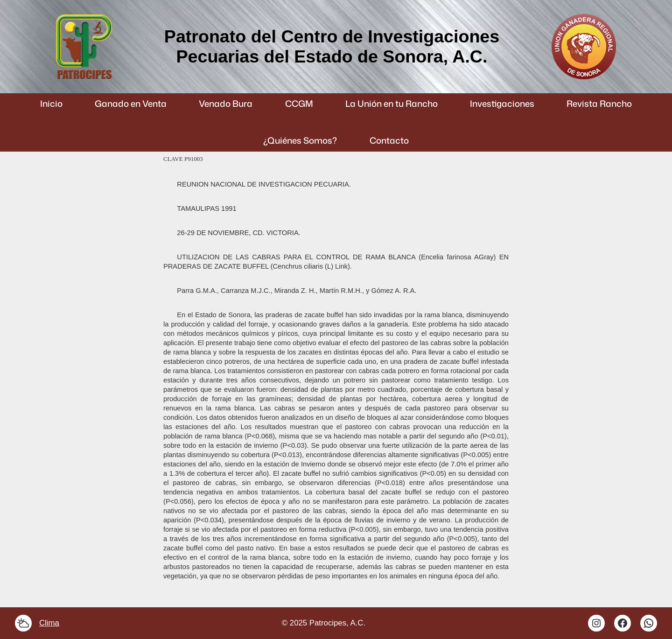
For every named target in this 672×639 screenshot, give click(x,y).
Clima (49, 623)
